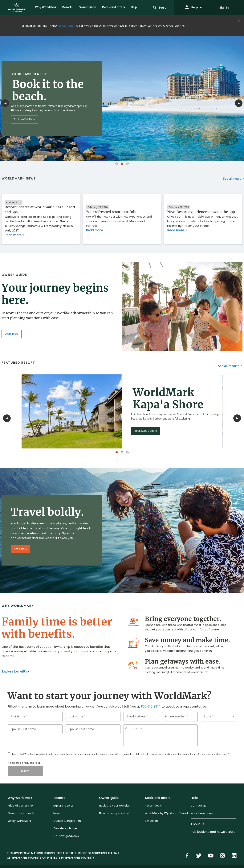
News (57, 813)
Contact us (198, 806)
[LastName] (93, 717)
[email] (141, 717)
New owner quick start (114, 813)
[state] (219, 717)
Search (160, 8)
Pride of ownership (20, 806)
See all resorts (229, 366)
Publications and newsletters (213, 832)
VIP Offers (152, 821)
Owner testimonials (21, 813)
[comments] (161, 735)
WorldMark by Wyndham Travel (166, 813)
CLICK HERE (66, 26)
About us (197, 824)
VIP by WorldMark (19, 821)
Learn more (12, 334)
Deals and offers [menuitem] (114, 7)
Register (193, 8)
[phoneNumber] (180, 717)
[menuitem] (17, 8)
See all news (232, 179)
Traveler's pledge (65, 828)
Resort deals (153, 806)
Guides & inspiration (67, 821)
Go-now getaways (66, 836)
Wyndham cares (202, 813)
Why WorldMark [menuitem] (46, 7)
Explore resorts (63, 806)
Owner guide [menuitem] (87, 7)
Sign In (224, 8)
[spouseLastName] (93, 729)
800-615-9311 (151, 706)
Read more (20, 549)
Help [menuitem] (134, 7)
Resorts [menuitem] (67, 7)
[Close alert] (239, 21)
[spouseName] (35, 729)
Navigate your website (114, 806)
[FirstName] (35, 717)
